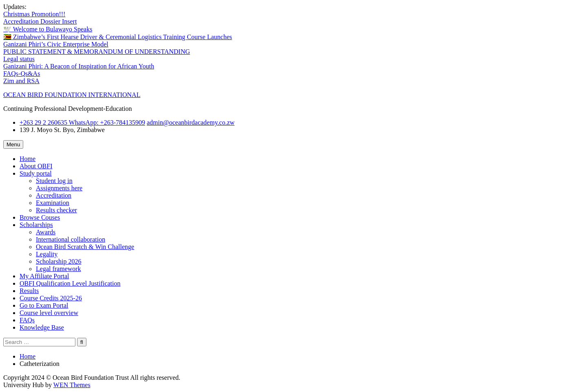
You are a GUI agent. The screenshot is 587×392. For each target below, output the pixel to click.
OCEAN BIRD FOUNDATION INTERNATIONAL (72, 95)
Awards (46, 232)
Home (28, 159)
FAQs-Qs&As (22, 74)
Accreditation (54, 195)
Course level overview (49, 313)
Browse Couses (40, 217)
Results (29, 291)
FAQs (27, 320)
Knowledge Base (42, 327)
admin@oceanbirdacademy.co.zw (191, 122)
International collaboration (71, 239)
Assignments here (59, 188)
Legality (47, 254)
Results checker (56, 210)
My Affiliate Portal (44, 276)
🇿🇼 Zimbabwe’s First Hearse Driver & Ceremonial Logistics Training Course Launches (118, 37)
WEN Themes (72, 385)
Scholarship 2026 (59, 261)
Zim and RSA (21, 81)
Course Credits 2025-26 (51, 298)
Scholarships (36, 225)
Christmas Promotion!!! (34, 14)
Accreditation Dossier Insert (40, 21)
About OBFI (36, 166)
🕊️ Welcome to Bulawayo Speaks (48, 29)
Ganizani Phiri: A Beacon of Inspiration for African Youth (79, 66)
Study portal (36, 173)
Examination (53, 203)
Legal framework (58, 269)
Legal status (19, 59)
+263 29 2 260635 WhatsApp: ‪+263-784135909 (82, 122)
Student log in (54, 181)
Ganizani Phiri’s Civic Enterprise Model (56, 44)
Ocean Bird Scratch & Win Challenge (85, 247)
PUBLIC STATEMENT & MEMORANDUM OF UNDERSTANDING (97, 52)
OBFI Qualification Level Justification (70, 283)
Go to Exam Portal (44, 305)
